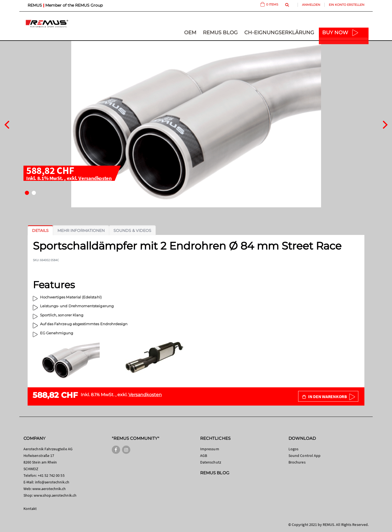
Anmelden (311, 5)
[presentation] (7, 124)
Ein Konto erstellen (347, 5)
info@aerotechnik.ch (52, 482)
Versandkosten (95, 178)
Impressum (210, 449)
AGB (204, 456)
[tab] (40, 231)
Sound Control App (304, 456)
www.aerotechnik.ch (49, 489)
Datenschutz (211, 462)
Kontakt (30, 509)
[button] (27, 193)
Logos (293, 449)
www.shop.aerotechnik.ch (55, 495)
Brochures (297, 462)
